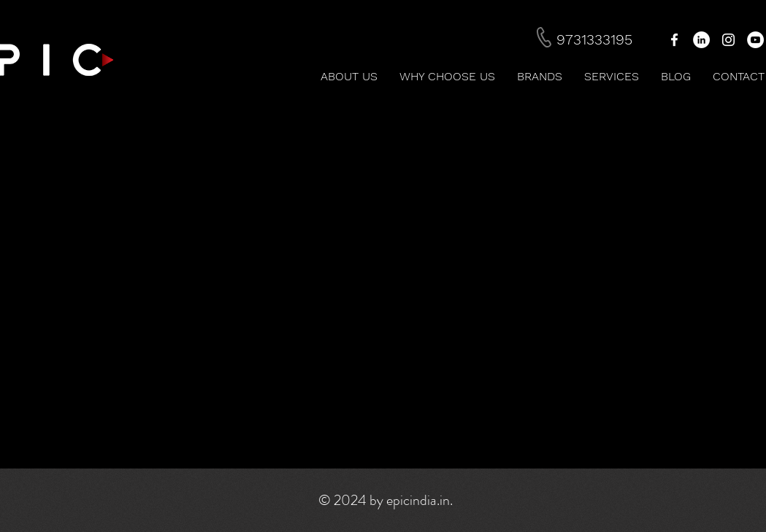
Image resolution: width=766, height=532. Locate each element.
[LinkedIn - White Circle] (701, 40)
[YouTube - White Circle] (755, 40)
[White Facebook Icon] (674, 40)
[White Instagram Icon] (728, 40)
